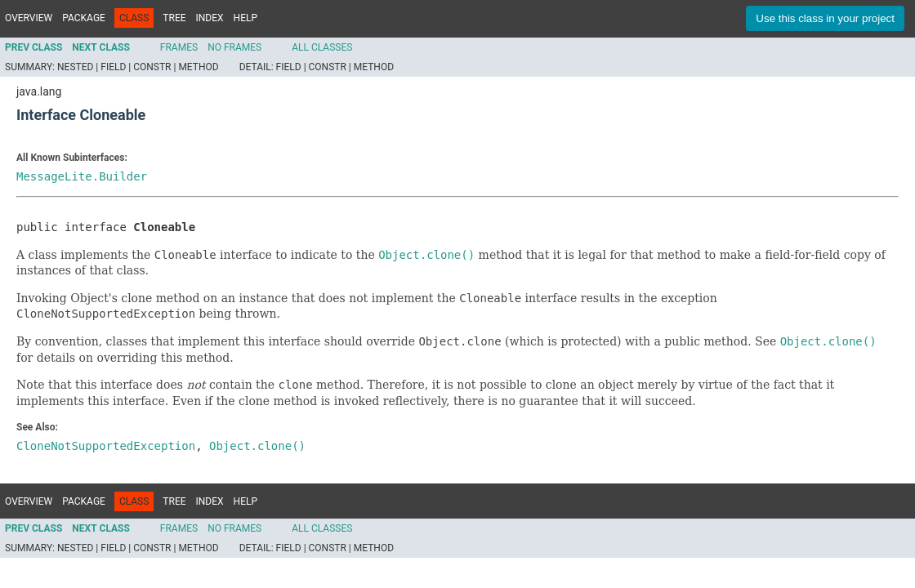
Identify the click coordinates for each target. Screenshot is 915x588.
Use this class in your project (825, 18)
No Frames (234, 47)
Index (210, 18)
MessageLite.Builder (82, 176)
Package (84, 18)
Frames (179, 47)
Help (245, 18)
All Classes (322, 47)
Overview (29, 18)
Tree (174, 18)
